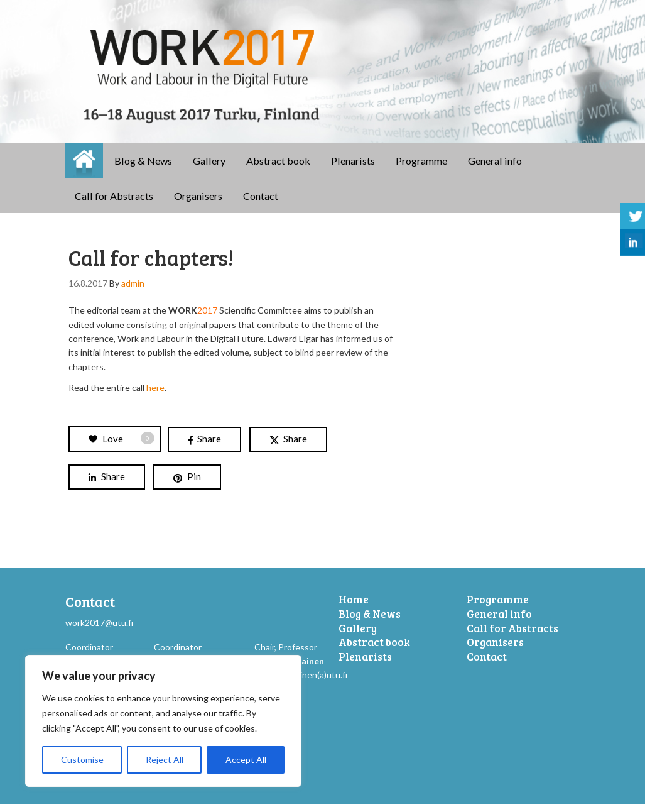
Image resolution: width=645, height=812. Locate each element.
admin (133, 291)
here (154, 395)
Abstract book (278, 168)
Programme (421, 168)
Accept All (246, 760)
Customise (82, 760)
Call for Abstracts (114, 203)
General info (495, 168)
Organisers (198, 203)
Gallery (209, 168)
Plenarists (353, 168)
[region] (163, 721)
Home (84, 168)
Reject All (165, 760)
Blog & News (143, 168)
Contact (261, 203)
